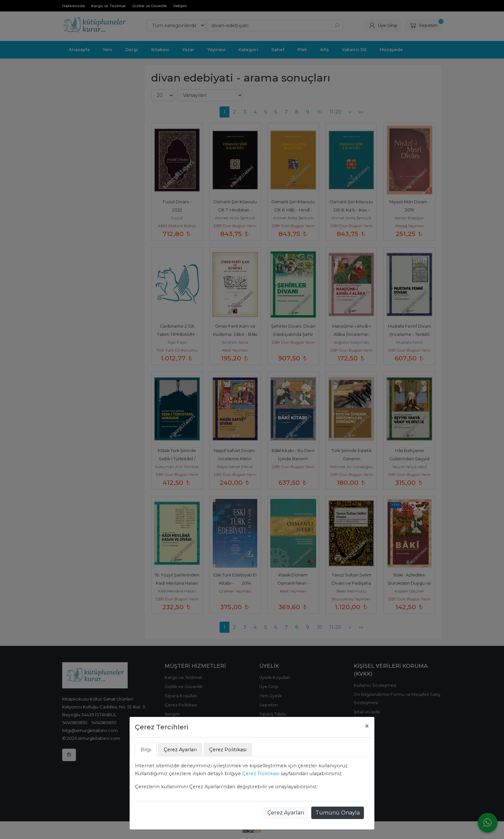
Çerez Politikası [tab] (228, 750)
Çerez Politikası (261, 774)
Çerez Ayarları (286, 813)
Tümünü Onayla (338, 813)
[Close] (367, 726)
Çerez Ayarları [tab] (180, 750)
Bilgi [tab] (146, 750)
